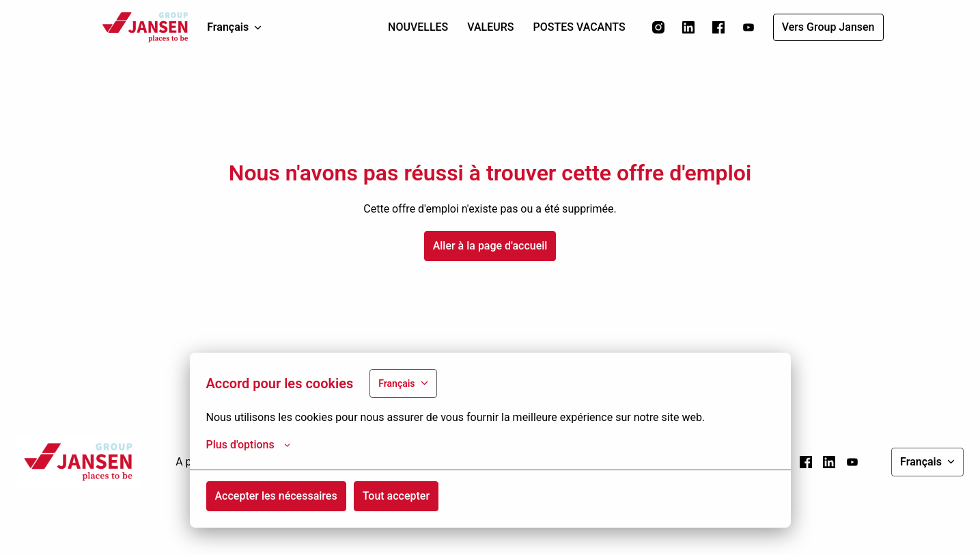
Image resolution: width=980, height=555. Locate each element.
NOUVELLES (418, 27)
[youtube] (748, 27)
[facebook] (718, 27)
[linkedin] (688, 27)
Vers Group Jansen (828, 27)
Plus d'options (248, 445)
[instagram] (658, 27)
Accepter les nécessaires (276, 496)
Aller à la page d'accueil (490, 246)
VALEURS (490, 27)
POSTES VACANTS (579, 27)
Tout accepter (396, 496)
